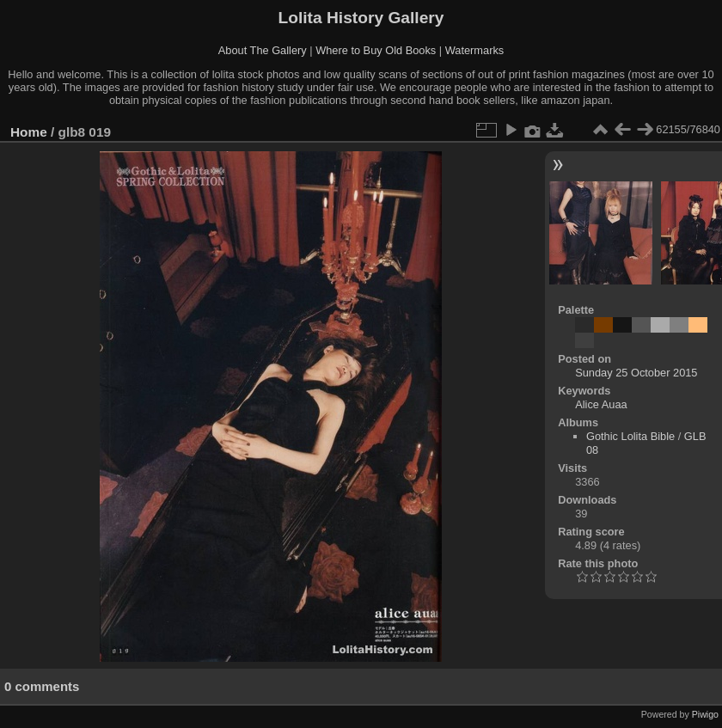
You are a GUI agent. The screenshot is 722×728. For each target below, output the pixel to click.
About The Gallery (263, 50)
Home (29, 132)
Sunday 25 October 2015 (636, 373)
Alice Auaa (601, 404)
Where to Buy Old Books (376, 50)
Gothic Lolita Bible (630, 436)
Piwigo (705, 714)
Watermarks (475, 50)
